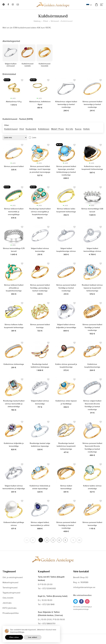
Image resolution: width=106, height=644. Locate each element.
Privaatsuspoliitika (11, 613)
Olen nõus (14, 637)
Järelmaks (7, 603)
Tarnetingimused (10, 588)
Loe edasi (33, 637)
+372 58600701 (48, 624)
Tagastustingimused (11, 593)
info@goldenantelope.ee (84, 587)
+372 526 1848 (48, 604)
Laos (34, 137)
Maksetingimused (10, 583)
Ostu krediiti (8, 598)
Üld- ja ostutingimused (13, 577)
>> (79, 540)
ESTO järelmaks (10, 608)
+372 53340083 (49, 589)
